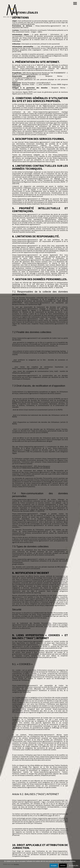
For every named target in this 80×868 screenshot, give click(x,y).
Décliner (63, 866)
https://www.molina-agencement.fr (48, 26)
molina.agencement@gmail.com (24, 78)
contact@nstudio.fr (43, 83)
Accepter (54, 866)
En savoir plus (74, 866)
